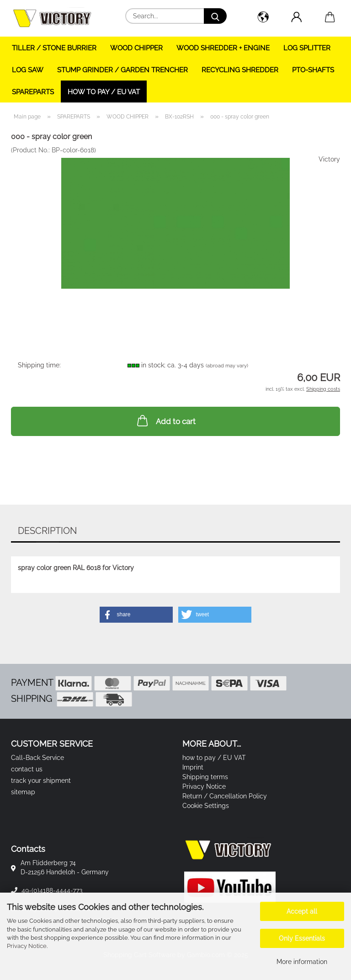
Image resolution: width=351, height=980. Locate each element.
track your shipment (41, 781)
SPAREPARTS (33, 92)
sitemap (23, 792)
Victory (329, 159)
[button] (263, 18)
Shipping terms (205, 777)
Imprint (193, 767)
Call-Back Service (37, 758)
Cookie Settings (206, 806)
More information (302, 962)
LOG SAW (28, 70)
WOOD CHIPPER (136, 48)
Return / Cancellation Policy (225, 796)
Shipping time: (39, 365)
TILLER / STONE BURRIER (54, 48)
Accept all (302, 911)
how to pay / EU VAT (104, 92)
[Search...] (215, 16)
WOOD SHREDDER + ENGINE (223, 48)
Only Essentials (302, 938)
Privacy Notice (27, 946)
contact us (27, 769)
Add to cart (165, 420)
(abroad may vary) (227, 366)
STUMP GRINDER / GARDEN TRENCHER (122, 70)
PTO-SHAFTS (313, 70)
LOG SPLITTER (307, 48)
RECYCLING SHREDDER (240, 70)
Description (47, 531)
